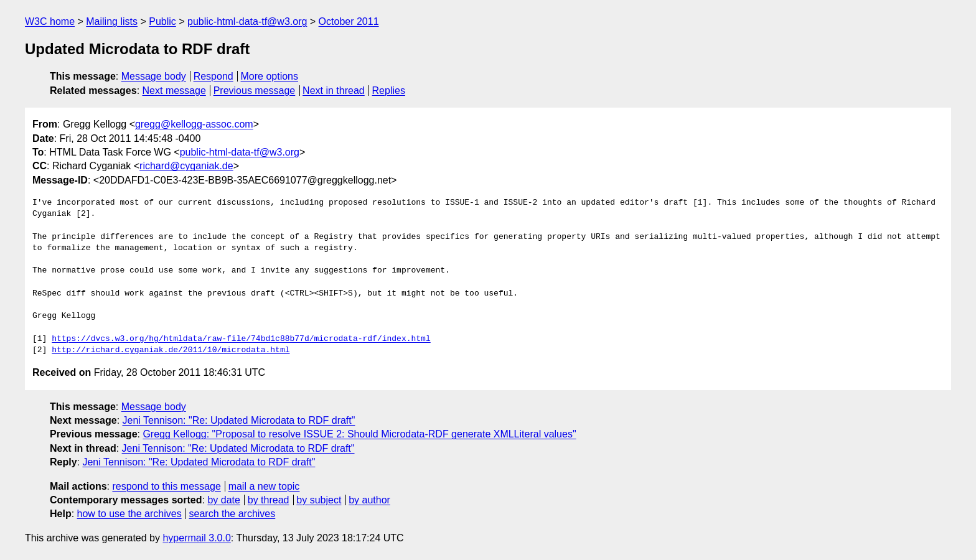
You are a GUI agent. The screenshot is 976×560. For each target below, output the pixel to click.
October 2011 (349, 21)
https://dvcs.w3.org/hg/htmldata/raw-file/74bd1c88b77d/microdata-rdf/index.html (241, 339)
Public (162, 21)
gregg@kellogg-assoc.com (194, 124)
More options (270, 76)
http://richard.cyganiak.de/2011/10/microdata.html (171, 350)
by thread (269, 500)
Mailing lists (112, 21)
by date (223, 500)
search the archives (232, 514)
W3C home (50, 21)
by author (369, 500)
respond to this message (166, 486)
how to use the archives (129, 514)
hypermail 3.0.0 (196, 538)
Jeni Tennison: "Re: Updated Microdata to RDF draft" (239, 420)
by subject (319, 500)
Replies (389, 91)
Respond (213, 76)
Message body (154, 76)
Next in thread (334, 91)
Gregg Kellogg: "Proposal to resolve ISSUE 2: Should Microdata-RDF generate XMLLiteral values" (359, 434)
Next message (174, 91)
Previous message (255, 91)
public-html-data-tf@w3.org (247, 21)
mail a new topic (264, 486)
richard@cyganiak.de (186, 166)
